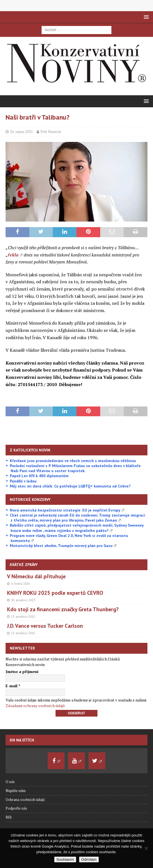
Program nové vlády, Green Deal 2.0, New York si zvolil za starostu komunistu (69, 538)
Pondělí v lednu (23, 481)
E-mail (13, 686)
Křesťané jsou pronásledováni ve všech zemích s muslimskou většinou (73, 461)
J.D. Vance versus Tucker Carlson (45, 626)
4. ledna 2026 (20, 584)
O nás (10, 782)
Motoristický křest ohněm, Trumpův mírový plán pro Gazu (63, 546)
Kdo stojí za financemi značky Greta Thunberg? (63, 609)
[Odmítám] (146, 848)
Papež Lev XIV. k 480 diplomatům (39, 476)
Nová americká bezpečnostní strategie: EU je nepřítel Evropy (67, 510)
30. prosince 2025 (23, 600)
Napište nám (16, 791)
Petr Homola (51, 132)
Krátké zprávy (24, 565)
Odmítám (89, 859)
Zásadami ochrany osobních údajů (35, 706)
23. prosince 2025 (23, 617)
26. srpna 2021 (21, 132)
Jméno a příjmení (22, 671)
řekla (15, 255)
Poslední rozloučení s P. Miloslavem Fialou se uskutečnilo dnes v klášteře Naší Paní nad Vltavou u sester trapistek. (75, 468)
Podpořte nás (16, 808)
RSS (9, 817)
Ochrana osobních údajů (25, 800)
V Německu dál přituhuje (36, 576)
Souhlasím (65, 859)
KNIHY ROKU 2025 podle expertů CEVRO (55, 593)
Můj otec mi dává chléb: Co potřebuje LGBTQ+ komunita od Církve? (70, 486)
